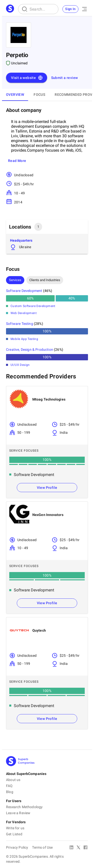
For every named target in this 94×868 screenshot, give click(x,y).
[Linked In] (71, 848)
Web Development (24, 313)
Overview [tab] (15, 95)
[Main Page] (10, 9)
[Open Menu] (84, 9)
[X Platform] (78, 848)
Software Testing (20, 324)
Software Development (24, 291)
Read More (17, 161)
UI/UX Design (20, 365)
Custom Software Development (33, 306)
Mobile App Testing (24, 339)
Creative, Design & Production (30, 350)
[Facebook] (85, 848)
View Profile (47, 488)
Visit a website (27, 78)
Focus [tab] (39, 95)
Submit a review (65, 78)
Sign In (70, 9)
